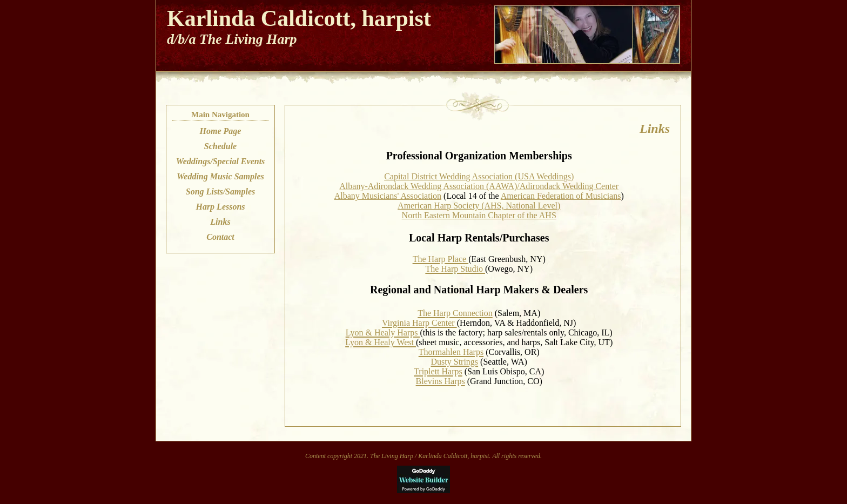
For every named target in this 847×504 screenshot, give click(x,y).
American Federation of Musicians (561, 196)
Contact (220, 237)
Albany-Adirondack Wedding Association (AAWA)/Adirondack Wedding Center (479, 186)
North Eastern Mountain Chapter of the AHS (479, 215)
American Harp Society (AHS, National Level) (479, 206)
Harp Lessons (220, 207)
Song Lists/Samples (220, 191)
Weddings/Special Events (221, 161)
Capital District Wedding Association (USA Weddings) (479, 176)
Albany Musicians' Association (388, 196)
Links (220, 222)
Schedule (220, 146)
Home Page (221, 131)
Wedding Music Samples (220, 176)
